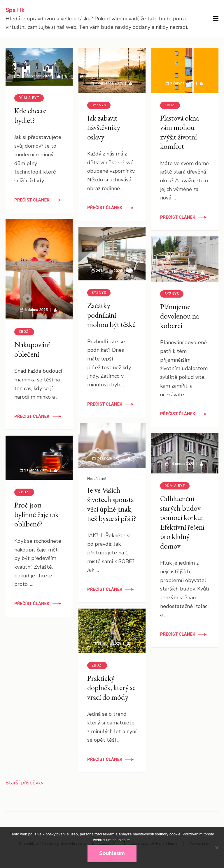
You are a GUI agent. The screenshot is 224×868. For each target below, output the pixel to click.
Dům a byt (29, 98)
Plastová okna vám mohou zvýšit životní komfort (180, 132)
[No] (217, 848)
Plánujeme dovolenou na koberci (180, 316)
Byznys (99, 105)
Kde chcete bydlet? (30, 115)
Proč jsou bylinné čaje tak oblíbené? (36, 514)
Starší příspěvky (24, 783)
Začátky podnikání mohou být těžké (111, 315)
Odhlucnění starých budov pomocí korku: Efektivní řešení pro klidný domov (182, 522)
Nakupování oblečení (32, 349)
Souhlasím (112, 853)
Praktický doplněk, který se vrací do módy (111, 688)
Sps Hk (15, 10)
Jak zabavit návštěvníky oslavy (104, 127)
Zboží (170, 105)
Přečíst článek (32, 200)
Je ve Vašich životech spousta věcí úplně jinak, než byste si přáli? (112, 504)
